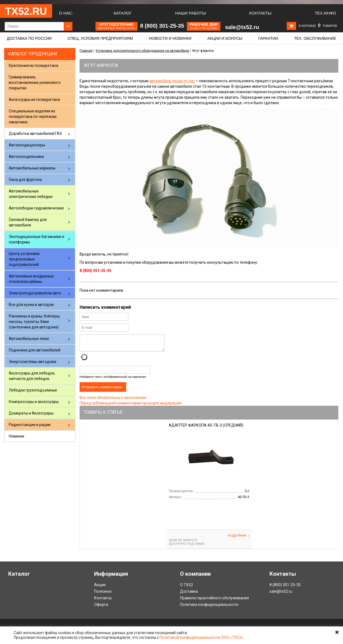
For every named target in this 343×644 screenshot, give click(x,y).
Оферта (101, 608)
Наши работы (190, 13)
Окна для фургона (25, 180)
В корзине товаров (318, 26)
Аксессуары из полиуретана (34, 100)
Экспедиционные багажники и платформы (36, 239)
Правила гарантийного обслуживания (214, 601)
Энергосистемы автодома (33, 362)
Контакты (260, 13)
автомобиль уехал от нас (172, 81)
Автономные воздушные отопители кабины (31, 279)
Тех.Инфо (325, 13)
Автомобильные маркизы (32, 168)
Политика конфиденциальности (209, 608)
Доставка (189, 595)
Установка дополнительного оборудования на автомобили (142, 51)
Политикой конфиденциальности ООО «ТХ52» (201, 637)
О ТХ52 (186, 588)
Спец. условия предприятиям (100, 38)
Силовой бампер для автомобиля (28, 222)
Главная (86, 51)
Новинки (16, 436)
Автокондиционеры (27, 145)
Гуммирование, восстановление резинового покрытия (35, 83)
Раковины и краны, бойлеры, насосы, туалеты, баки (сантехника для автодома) (35, 322)
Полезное (103, 595)
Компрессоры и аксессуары (34, 402)
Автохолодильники (26, 157)
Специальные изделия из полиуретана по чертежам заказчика (33, 117)
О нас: (66, 13)
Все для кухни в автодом (31, 305)
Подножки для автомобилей (35, 350)
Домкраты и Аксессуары (31, 413)
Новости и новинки (170, 38)
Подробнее (238, 539)
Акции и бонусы (225, 38)
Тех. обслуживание (315, 38)
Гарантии (268, 38)
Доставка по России (29, 38)
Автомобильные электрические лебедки (31, 194)
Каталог (123, 13)
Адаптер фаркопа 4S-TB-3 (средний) (206, 429)
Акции (100, 588)
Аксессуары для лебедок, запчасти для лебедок (32, 376)
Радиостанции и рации (30, 425)
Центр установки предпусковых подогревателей (24, 259)
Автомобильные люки (29, 339)
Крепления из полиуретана (33, 66)
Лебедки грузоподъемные (33, 390)
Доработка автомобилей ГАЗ (35, 134)
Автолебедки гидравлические (36, 208)
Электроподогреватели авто (35, 293)
